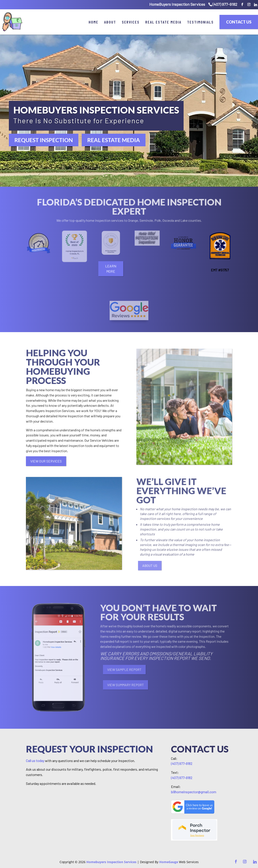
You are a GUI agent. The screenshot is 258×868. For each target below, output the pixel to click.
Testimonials (200, 22)
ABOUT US (158, 566)
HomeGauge (169, 862)
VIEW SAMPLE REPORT (136, 669)
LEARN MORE (110, 268)
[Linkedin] (256, 5)
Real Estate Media (163, 22)
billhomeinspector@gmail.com (194, 792)
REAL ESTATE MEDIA (114, 140)
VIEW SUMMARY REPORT (137, 685)
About (110, 22)
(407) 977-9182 (225, 4)
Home (93, 22)
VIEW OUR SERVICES (44, 461)
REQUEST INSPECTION (44, 140)
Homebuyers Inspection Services (111, 862)
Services (131, 22)
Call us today (35, 761)
